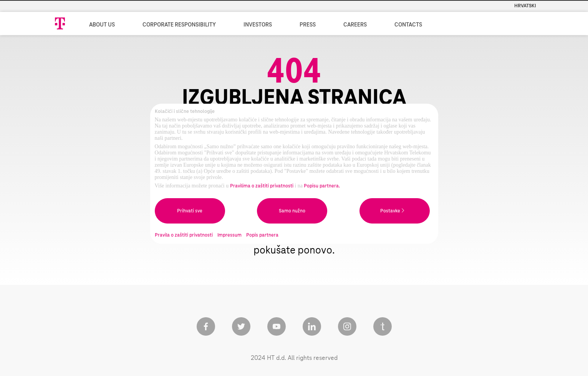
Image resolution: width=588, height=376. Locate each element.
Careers (355, 25)
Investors (258, 25)
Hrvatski (525, 6)
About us (102, 25)
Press (308, 25)
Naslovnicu (402, 237)
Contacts (408, 25)
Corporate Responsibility (179, 25)
